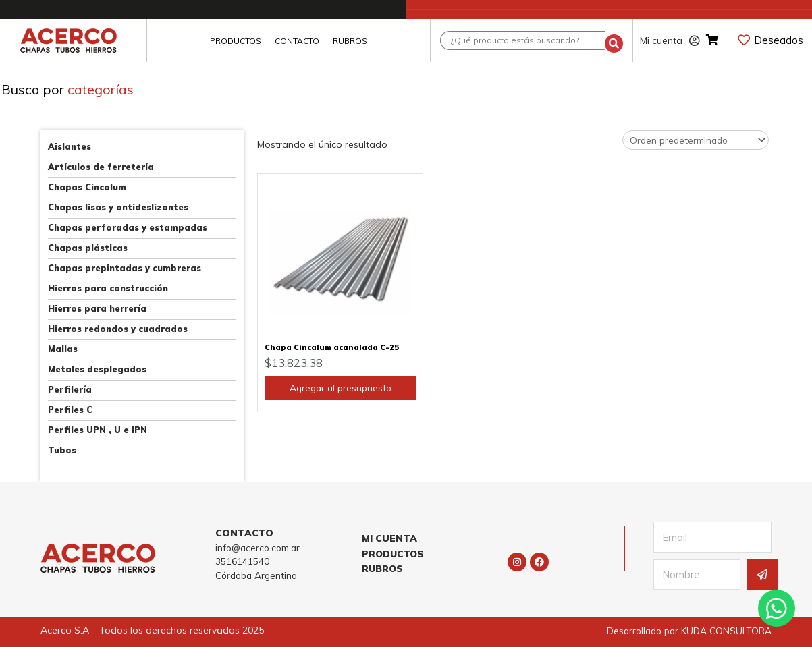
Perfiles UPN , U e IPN (98, 430)
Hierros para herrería (97, 308)
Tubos (62, 450)
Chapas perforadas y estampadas (128, 227)
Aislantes (70, 146)
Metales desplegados (97, 369)
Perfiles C (70, 410)
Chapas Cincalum (87, 187)
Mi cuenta (670, 40)
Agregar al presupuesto (341, 396)
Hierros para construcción (108, 288)
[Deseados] (744, 40)
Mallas (63, 349)
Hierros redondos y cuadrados (118, 329)
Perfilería (70, 389)
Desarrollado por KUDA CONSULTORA (686, 630)
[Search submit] (614, 41)
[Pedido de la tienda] (692, 140)
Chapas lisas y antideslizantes (118, 207)
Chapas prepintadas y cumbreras (125, 268)
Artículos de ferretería (101, 167)
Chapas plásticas (88, 248)
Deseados (779, 40)
